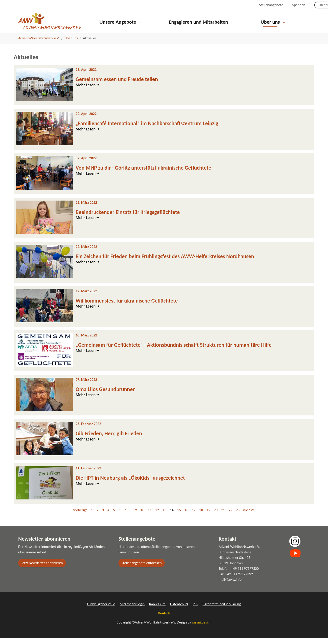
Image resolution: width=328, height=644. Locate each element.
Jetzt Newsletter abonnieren (42, 569)
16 (186, 516)
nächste (249, 516)
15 (179, 516)
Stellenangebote (271, 5)
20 (216, 516)
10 (142, 516)
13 (164, 516)
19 (208, 516)
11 (150, 516)
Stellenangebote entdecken (142, 569)
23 (238, 516)
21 (223, 516)
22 (230, 516)
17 (194, 516)
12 (157, 516)
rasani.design (202, 628)
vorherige (80, 516)
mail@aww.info (230, 585)
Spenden (299, 5)
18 (201, 516)
